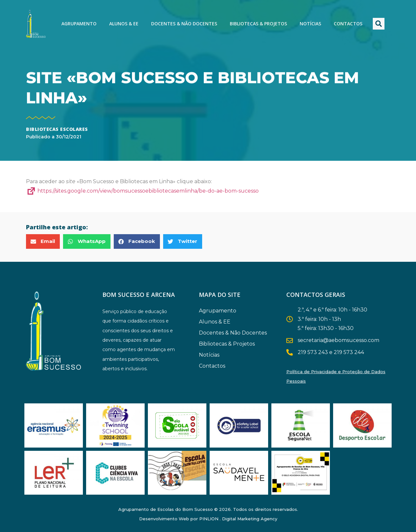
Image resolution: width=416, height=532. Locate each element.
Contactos (348, 24)
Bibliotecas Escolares (57, 129)
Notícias (310, 24)
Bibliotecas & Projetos (258, 24)
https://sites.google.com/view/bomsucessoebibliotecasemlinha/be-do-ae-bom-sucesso (142, 191)
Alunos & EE (124, 24)
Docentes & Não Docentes (184, 24)
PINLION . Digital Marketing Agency (238, 519)
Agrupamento (79, 24)
